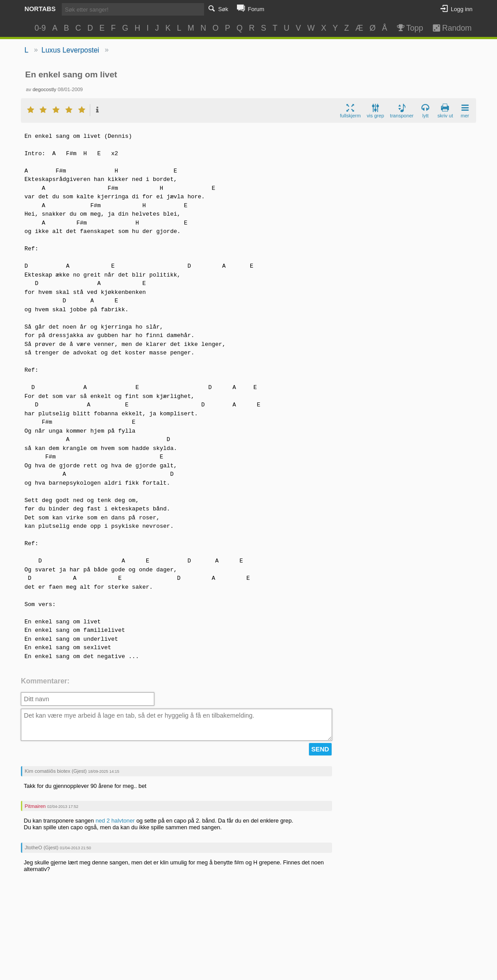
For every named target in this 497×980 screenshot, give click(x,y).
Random (448, 28)
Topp (409, 28)
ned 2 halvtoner (115, 821)
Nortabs (40, 9)
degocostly (44, 89)
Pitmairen (35, 806)
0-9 (40, 28)
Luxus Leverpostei (70, 50)
